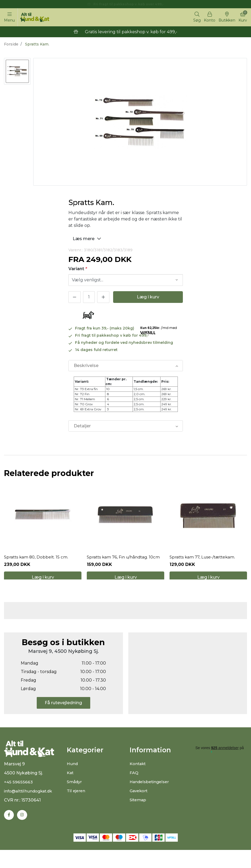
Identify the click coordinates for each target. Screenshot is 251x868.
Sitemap (139, 815)
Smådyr (75, 797)
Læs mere (88, 239)
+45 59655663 (19, 800)
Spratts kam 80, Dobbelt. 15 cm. (37, 566)
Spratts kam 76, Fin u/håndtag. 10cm (125, 566)
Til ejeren (77, 806)
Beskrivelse (86, 367)
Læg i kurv (148, 298)
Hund (73, 779)
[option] (17, 72)
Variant (78, 270)
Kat (71, 788)
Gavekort (140, 806)
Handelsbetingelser (151, 797)
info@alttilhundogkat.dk (30, 809)
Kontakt (139, 779)
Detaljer (82, 428)
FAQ (134, 788)
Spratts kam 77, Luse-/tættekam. (204, 566)
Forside (11, 45)
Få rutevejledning (63, 718)
